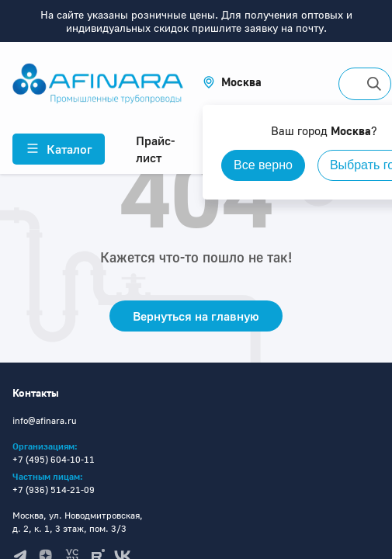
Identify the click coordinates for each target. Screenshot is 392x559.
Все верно (263, 165)
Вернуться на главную (196, 316)
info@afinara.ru (45, 420)
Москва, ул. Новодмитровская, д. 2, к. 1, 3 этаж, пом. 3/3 (78, 522)
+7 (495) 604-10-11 (54, 459)
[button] (232, 82)
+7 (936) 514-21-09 (54, 490)
